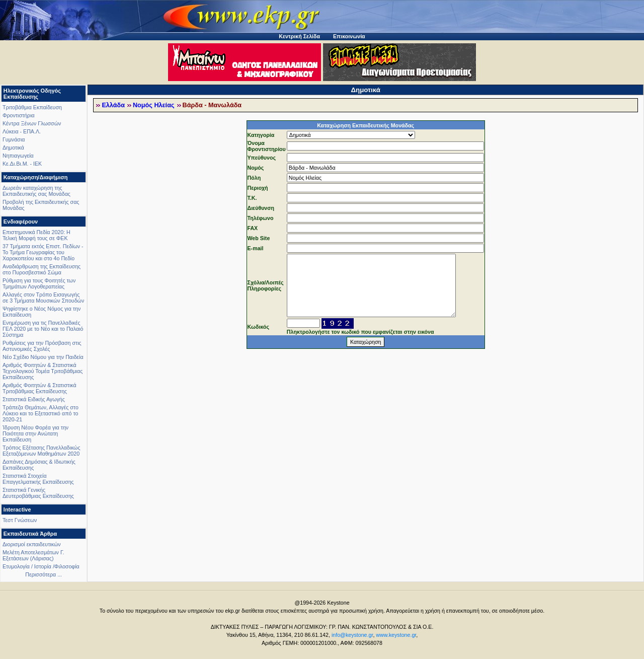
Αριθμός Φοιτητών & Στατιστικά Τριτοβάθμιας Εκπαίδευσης (39, 388)
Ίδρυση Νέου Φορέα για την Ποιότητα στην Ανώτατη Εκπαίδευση (35, 433)
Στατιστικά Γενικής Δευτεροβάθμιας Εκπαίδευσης (38, 493)
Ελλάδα (113, 105)
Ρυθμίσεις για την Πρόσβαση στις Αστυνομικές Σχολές (42, 346)
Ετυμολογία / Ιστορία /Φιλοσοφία (41, 566)
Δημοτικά (13, 148)
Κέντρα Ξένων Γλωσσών (32, 123)
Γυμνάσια (14, 139)
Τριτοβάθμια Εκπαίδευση (32, 107)
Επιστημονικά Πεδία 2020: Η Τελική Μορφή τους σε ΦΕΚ (36, 235)
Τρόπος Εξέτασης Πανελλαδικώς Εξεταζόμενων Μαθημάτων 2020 (42, 451)
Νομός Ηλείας (154, 105)
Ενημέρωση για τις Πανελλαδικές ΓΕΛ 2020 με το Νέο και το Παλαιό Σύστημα (43, 329)
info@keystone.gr (352, 635)
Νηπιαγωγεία (18, 156)
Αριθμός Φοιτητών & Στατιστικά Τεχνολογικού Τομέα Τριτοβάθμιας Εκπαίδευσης (43, 371)
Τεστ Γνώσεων (20, 520)
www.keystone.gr (396, 635)
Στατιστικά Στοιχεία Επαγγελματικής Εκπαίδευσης (38, 479)
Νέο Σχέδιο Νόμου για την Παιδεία (43, 357)
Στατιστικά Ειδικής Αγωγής (34, 399)
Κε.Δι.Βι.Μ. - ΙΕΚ (22, 164)
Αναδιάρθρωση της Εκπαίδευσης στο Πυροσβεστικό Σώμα (42, 269)
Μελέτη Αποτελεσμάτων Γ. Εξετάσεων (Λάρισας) (33, 555)
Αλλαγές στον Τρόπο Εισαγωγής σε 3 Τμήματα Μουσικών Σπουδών (43, 298)
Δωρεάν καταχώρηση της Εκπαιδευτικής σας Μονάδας (36, 191)
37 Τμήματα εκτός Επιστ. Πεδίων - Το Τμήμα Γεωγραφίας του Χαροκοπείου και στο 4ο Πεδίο (43, 252)
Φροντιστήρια (19, 115)
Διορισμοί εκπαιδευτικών (32, 544)
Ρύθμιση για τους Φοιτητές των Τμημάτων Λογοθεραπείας (39, 283)
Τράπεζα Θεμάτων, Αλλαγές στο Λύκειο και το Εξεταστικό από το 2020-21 (41, 413)
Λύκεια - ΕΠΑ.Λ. (22, 131)
